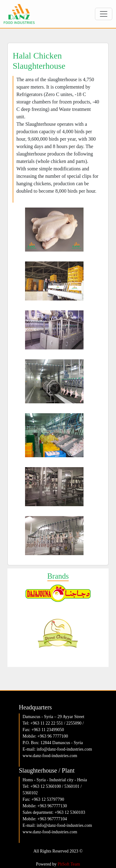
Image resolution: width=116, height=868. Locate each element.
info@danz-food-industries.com (64, 749)
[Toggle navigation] (104, 14)
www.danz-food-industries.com (50, 756)
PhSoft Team (69, 864)
